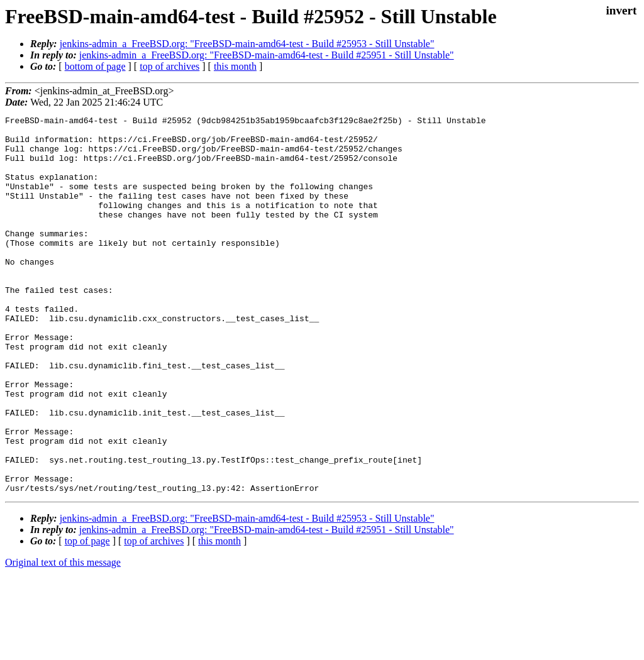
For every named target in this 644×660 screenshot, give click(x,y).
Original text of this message (63, 638)
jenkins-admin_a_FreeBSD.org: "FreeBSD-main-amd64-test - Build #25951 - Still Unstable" (267, 55)
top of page (87, 616)
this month (235, 66)
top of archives (169, 66)
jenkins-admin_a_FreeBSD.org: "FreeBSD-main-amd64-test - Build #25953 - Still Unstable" (247, 44)
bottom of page (95, 66)
